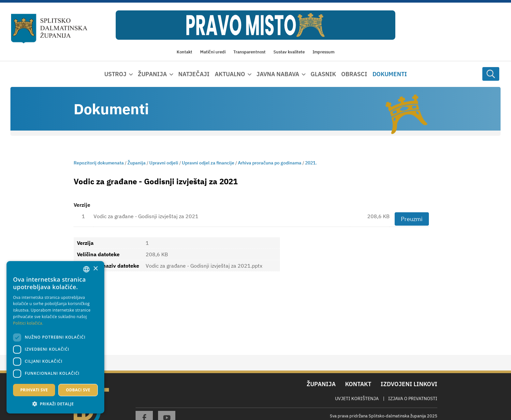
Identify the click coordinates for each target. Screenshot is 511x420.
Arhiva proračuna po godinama (270, 163)
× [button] (95, 269)
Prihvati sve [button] (34, 390)
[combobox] (86, 269)
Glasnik (323, 74)
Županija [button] (152, 74)
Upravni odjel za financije (208, 163)
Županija (137, 163)
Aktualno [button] (230, 74)
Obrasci (354, 74)
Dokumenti (390, 74)
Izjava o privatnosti (413, 399)
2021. (311, 163)
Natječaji (194, 74)
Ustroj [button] (115, 74)
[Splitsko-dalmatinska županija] (49, 29)
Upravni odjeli (164, 163)
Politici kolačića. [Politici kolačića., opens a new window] (28, 323)
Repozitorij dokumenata (99, 163)
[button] (55, 404)
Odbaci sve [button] (78, 390)
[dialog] (55, 337)
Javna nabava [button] (278, 74)
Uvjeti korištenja (357, 399)
